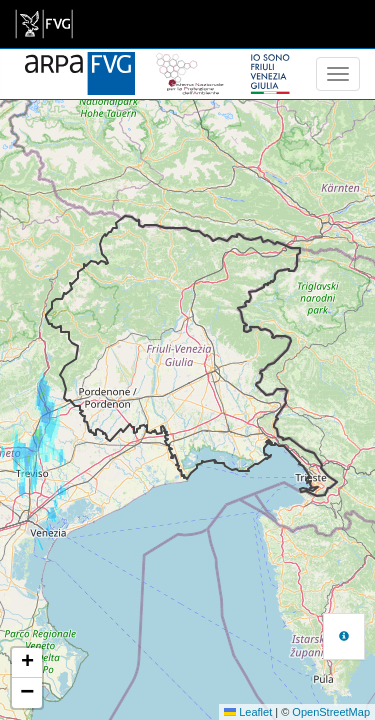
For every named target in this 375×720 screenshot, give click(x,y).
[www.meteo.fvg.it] (80, 62)
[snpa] (190, 62)
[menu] (338, 74)
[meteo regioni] (5, 74)
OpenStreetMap (331, 712)
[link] (44, 24)
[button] (27, 663)
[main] (44, 24)
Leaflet (248, 712)
